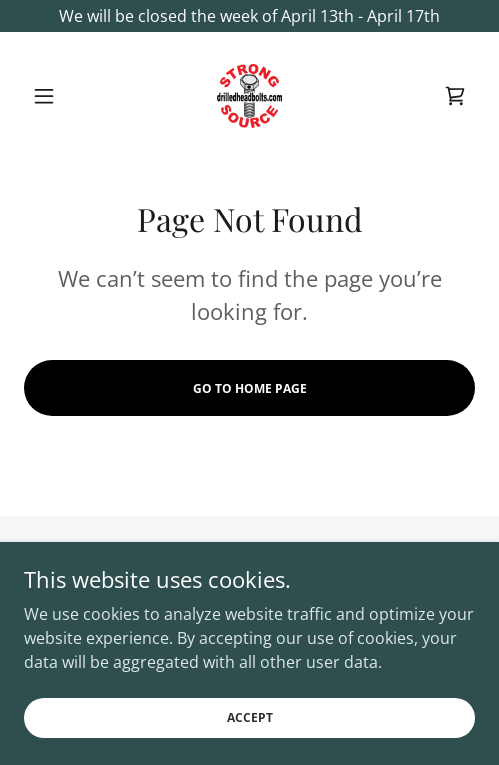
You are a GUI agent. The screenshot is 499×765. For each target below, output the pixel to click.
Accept (250, 731)
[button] (58, 96)
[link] (250, 96)
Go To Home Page (250, 388)
